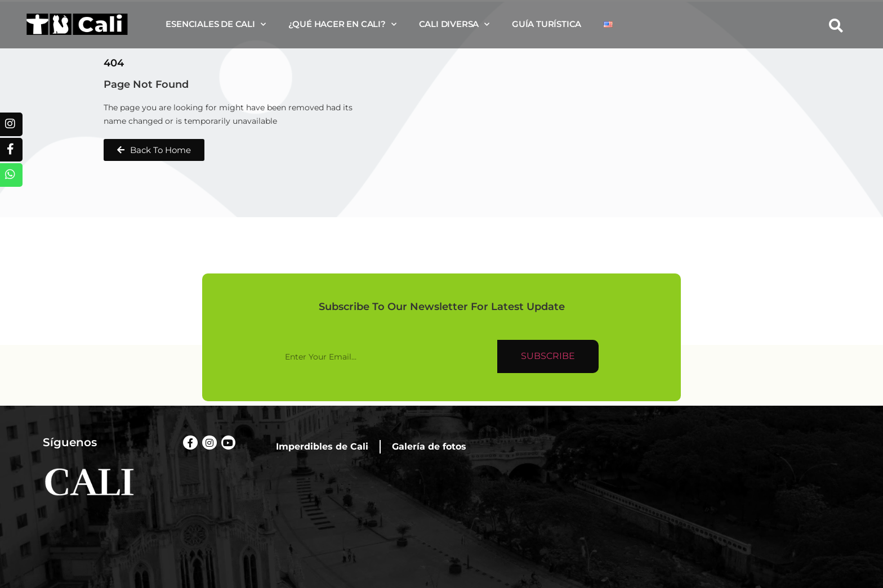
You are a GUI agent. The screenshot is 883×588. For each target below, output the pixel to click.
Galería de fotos (429, 446)
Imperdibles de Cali (322, 446)
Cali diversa (454, 24)
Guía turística (547, 24)
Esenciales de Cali (215, 24)
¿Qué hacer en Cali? (342, 24)
